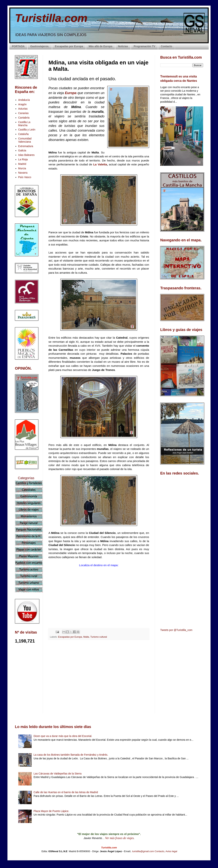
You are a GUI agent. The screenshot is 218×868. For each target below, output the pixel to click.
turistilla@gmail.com (143, 851)
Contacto (166, 46)
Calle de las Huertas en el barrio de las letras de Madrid (66, 792)
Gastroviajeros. (40, 46)
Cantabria (24, 118)
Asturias (23, 109)
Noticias (123, 46)
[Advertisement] (99, 676)
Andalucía (24, 100)
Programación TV (144, 46)
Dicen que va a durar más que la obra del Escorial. (63, 736)
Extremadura (26, 146)
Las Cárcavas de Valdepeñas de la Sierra (57, 774)
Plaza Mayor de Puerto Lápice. (51, 811)
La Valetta (100, 164)
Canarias (23, 113)
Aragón (22, 104)
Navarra (23, 173)
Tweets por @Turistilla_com (176, 630)
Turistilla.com (51, 18)
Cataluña (23, 134)
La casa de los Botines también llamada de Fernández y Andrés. (71, 755)
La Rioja (23, 159)
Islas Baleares (26, 155)
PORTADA (18, 46)
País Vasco (25, 177)
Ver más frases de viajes (119, 838)
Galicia (22, 150)
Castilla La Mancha (24, 124)
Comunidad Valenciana (25, 140)
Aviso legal (171, 851)
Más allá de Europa (101, 46)
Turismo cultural (99, 637)
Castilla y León (27, 130)
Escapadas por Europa (69, 46)
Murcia (22, 168)
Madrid (22, 164)
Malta (86, 637)
